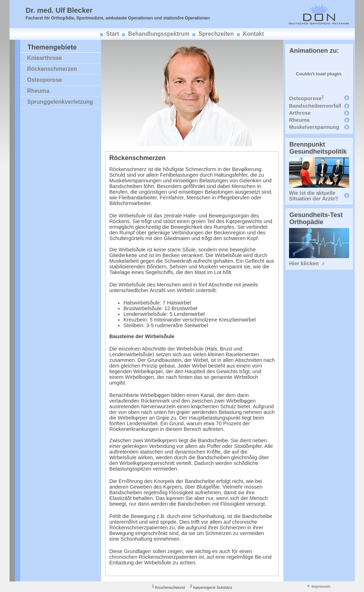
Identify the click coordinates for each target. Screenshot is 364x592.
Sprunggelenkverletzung (60, 102)
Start (112, 34)
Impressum (321, 587)
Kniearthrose (45, 58)
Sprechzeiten (216, 34)
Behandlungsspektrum (159, 34)
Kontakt (254, 34)
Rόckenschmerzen (52, 69)
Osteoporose (45, 80)
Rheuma (38, 91)
